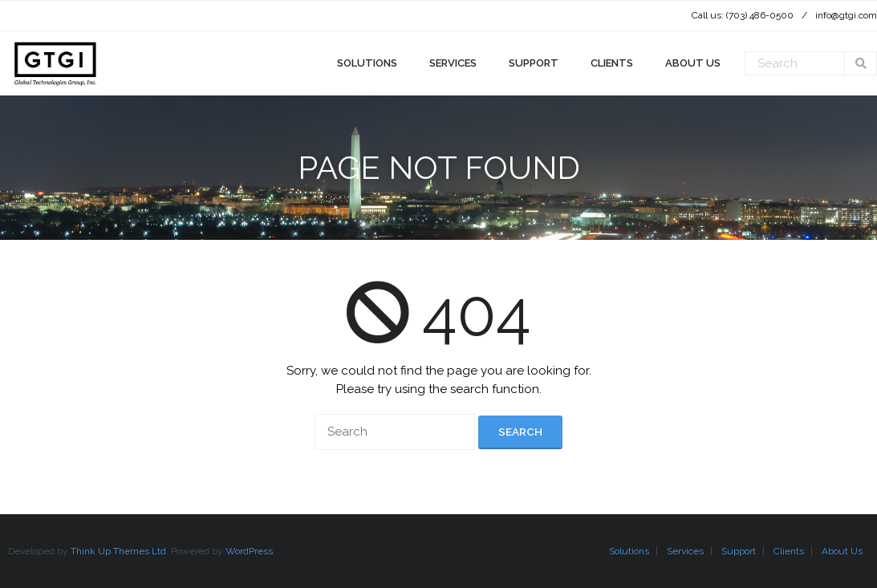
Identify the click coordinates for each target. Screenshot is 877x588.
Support (739, 551)
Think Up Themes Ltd (118, 551)
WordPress (249, 551)
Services (685, 551)
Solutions (629, 551)
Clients (789, 551)
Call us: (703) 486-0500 (743, 15)
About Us (842, 551)
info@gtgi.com (846, 15)
